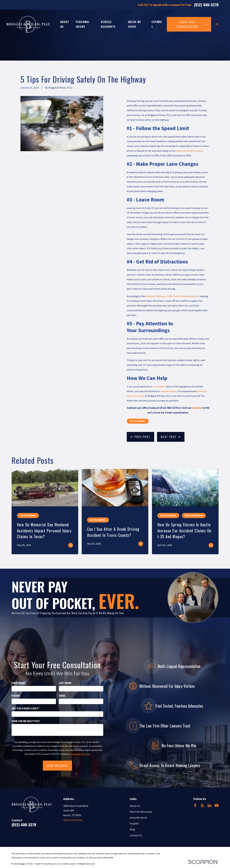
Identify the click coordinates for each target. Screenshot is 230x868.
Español (134, 824)
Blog (132, 829)
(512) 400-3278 (206, 5)
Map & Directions (73, 820)
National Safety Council (189, 151)
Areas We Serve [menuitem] (135, 24)
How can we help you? (26, 721)
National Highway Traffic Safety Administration (172, 296)
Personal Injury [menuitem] (83, 24)
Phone (16, 696)
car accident (159, 386)
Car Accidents (138, 421)
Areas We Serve (138, 818)
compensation (169, 391)
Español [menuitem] (157, 24)
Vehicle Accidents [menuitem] (108, 24)
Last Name (65, 683)
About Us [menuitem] (65, 24)
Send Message (58, 766)
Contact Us (136, 835)
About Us (135, 806)
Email (62, 696)
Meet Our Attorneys (141, 812)
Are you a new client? (25, 709)
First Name (18, 683)
